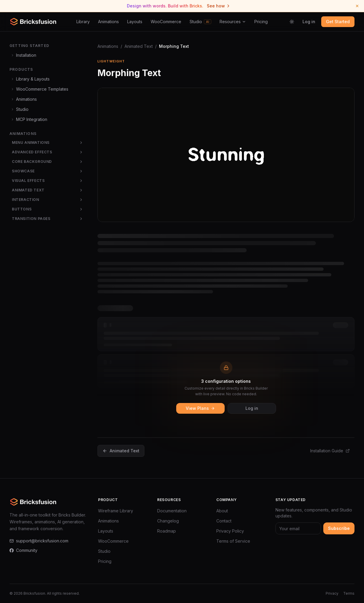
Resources (233, 22)
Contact (224, 521)
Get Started (338, 22)
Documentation (172, 511)
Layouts (135, 22)
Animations (108, 22)
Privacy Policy (230, 531)
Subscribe (339, 528)
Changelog (168, 521)
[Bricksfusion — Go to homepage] (33, 22)
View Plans (200, 408)
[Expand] (12, 55)
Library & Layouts (33, 79)
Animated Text (139, 46)
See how (219, 6)
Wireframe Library (116, 511)
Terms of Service (233, 541)
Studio (200, 22)
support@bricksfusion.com (39, 541)
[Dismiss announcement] (357, 6)
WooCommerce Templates (42, 89)
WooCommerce (166, 22)
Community (23, 550)
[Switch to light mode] (292, 22)
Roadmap (167, 531)
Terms (349, 593)
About (222, 511)
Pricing (261, 22)
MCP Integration (32, 119)
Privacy (332, 593)
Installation (26, 55)
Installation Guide (330, 451)
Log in (309, 22)
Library (83, 22)
